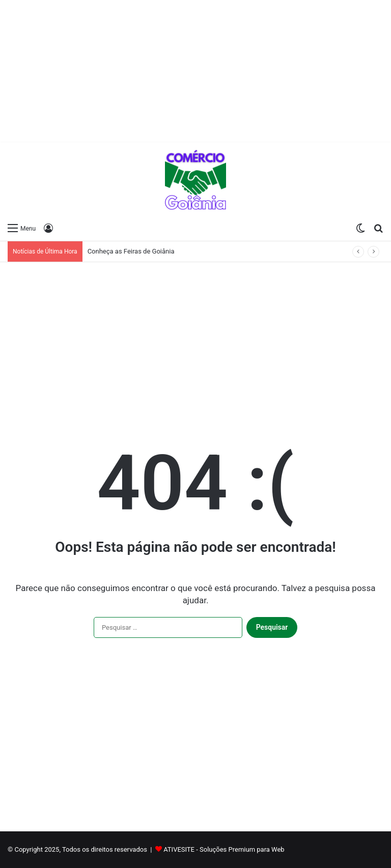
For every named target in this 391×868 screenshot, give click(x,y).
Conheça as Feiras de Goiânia (131, 251)
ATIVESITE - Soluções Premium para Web (224, 849)
